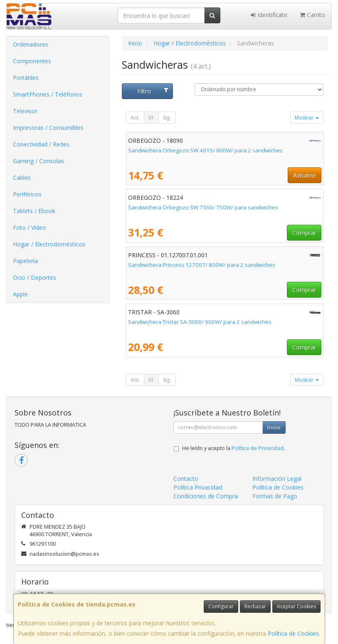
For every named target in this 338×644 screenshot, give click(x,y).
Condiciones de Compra (206, 496)
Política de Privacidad (258, 448)
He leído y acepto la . (233, 448)
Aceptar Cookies (296, 606)
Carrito (312, 15)
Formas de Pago (275, 496)
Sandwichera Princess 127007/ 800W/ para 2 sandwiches (202, 265)
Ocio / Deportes (35, 277)
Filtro (153, 91)
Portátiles (26, 78)
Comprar (304, 232)
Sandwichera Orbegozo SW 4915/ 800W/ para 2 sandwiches (205, 150)
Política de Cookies (293, 633)
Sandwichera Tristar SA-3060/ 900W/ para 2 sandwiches (200, 322)
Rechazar (255, 606)
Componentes (32, 61)
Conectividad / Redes (41, 144)
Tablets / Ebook (34, 211)
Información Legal (277, 479)
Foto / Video (30, 228)
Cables (22, 178)
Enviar (274, 427)
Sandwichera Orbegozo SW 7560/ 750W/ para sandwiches (203, 207)
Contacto (186, 479)
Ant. (135, 118)
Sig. (167, 118)
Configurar (221, 606)
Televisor (25, 111)
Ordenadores (31, 44)
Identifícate (269, 15)
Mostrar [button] (307, 118)
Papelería (25, 261)
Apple (20, 294)
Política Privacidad (198, 487)
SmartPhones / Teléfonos (48, 94)
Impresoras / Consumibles (48, 128)
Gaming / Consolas (38, 161)
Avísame (305, 175)
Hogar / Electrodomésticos (49, 244)
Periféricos (27, 194)
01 (151, 118)
